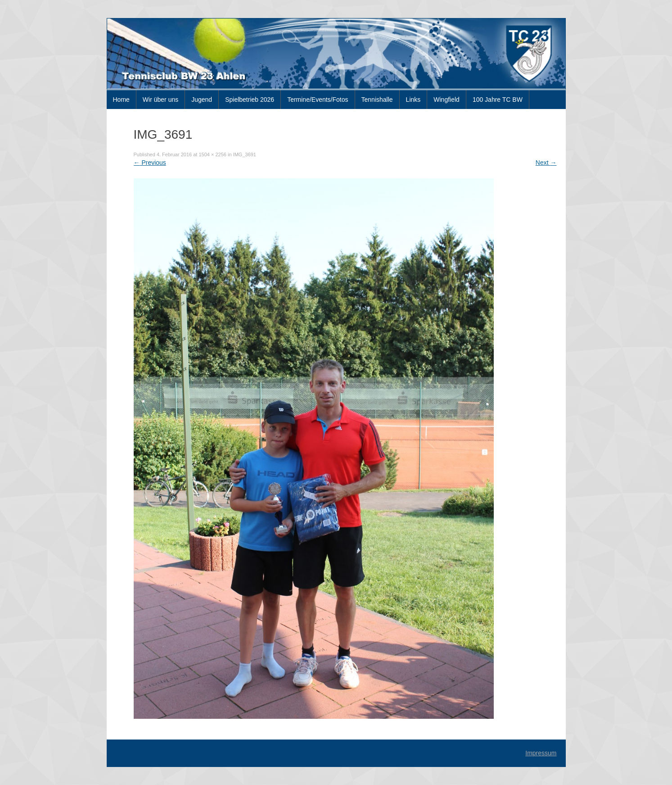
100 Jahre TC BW (498, 100)
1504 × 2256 (212, 154)
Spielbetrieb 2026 (250, 100)
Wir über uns (160, 100)
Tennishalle (377, 100)
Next (546, 163)
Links (413, 100)
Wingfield (446, 100)
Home (121, 100)
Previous (150, 163)
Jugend (202, 100)
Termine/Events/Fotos (318, 100)
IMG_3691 (245, 154)
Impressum (541, 753)
